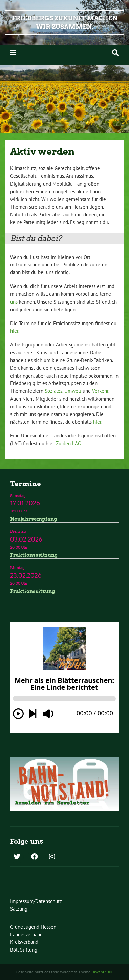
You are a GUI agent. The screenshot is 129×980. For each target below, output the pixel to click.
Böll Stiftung (24, 950)
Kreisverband (24, 942)
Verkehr (100, 391)
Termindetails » (64, 507)
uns (14, 302)
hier (14, 331)
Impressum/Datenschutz (36, 901)
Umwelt (73, 391)
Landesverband (26, 935)
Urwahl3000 (103, 972)
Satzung (19, 909)
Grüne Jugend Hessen (33, 927)
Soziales (53, 391)
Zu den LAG (68, 443)
